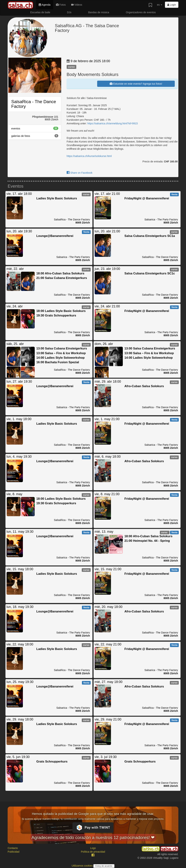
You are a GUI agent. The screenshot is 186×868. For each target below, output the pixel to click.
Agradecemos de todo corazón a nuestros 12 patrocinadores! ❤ (93, 837)
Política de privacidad (93, 852)
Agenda (45, 5)
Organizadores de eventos (141, 12)
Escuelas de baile (40, 12)
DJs (69, 12)
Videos (77, 5)
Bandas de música (99, 12)
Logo (93, 848)
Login (172, 5)
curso (71, 67)
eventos (35, 128)
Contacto (13, 848)
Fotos (61, 5)
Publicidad (14, 852)
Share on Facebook (80, 173)
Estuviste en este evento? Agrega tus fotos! (136, 84)
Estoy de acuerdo (104, 866)
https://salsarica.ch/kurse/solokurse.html (89, 156)
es (160, 5)
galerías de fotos (35, 136)
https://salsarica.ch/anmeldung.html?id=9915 (113, 123)
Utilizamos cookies (82, 866)
